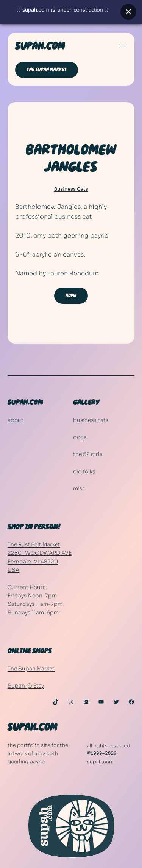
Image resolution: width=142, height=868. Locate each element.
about (16, 420)
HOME (71, 296)
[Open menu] (122, 47)
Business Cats (71, 189)
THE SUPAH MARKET (47, 70)
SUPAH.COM (40, 46)
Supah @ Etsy (26, 686)
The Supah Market (31, 669)
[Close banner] (128, 9)
